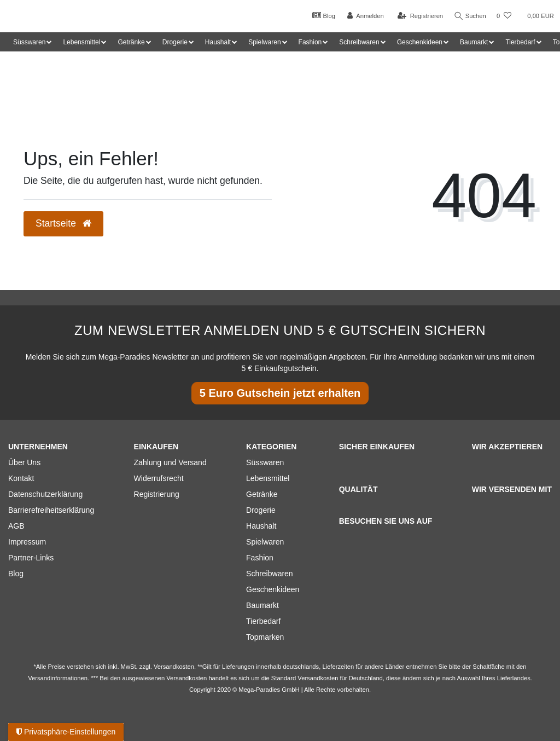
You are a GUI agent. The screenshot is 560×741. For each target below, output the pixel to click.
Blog (321, 15)
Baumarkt (262, 605)
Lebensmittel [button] (81, 42)
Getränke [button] (131, 42)
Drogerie (261, 510)
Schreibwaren (270, 574)
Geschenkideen (273, 589)
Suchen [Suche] (469, 16)
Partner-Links (31, 558)
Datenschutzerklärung (45, 494)
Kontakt (21, 478)
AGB (16, 526)
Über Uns (24, 462)
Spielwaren (265, 542)
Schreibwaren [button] (359, 42)
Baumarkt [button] (474, 42)
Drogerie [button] (175, 42)
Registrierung (157, 494)
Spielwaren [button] (264, 42)
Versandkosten (318, 678)
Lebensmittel (268, 478)
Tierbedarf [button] (520, 42)
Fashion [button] (310, 42)
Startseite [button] (63, 223)
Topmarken (265, 637)
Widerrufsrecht (159, 478)
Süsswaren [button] (29, 42)
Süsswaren (265, 462)
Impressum (27, 542)
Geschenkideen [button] (420, 42)
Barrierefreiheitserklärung (51, 510)
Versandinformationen (58, 678)
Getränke (262, 494)
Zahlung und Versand (170, 462)
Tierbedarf (263, 621)
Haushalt (261, 526)
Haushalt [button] (218, 42)
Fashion (260, 558)
